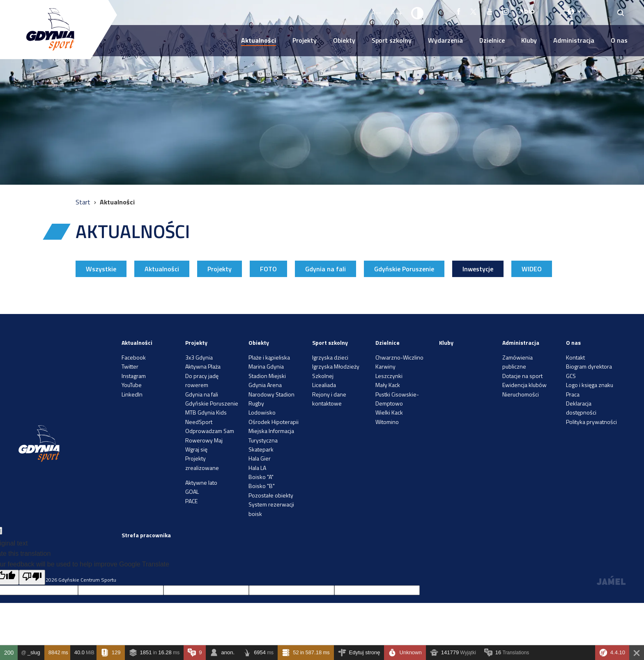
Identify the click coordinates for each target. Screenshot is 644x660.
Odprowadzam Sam (210, 431)
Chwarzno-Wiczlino (399, 357)
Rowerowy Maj (204, 440)
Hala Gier (260, 458)
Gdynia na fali (325, 269)
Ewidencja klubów (524, 385)
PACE (191, 501)
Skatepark (261, 449)
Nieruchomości (521, 394)
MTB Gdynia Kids (206, 412)
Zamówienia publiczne (517, 362)
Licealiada (324, 385)
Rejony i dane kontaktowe (329, 399)
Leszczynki (389, 376)
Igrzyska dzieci (330, 357)
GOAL (192, 492)
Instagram (134, 376)
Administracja (574, 40)
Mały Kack (388, 385)
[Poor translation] (32, 577)
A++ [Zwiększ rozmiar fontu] (397, 12)
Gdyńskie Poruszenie (404, 269)
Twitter (130, 366)
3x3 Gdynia (199, 357)
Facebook (134, 357)
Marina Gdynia (266, 366)
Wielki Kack (389, 412)
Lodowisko (262, 412)
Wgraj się (196, 449)
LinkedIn (132, 394)
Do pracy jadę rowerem (202, 380)
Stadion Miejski (267, 376)
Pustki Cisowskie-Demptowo (397, 399)
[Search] (621, 13)
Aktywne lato (201, 482)
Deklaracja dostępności (581, 408)
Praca (573, 394)
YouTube (132, 385)
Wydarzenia (445, 40)
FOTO (268, 269)
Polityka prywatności (591, 422)
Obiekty (344, 40)
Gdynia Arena (265, 385)
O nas (619, 40)
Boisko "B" (262, 486)
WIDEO (532, 269)
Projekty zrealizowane (202, 463)
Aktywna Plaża (203, 366)
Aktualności (259, 40)
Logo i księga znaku (590, 385)
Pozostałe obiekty (271, 495)
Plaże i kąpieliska (269, 357)
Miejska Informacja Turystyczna (271, 435)
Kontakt (575, 357)
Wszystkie (101, 269)
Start (84, 202)
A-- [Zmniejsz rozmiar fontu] (376, 12)
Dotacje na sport (522, 376)
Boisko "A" (261, 477)
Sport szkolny (392, 40)
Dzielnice (492, 40)
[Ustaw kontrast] (418, 13)
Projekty (305, 40)
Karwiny (385, 366)
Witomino (387, 422)
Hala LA (257, 468)
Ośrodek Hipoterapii (274, 422)
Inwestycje (478, 269)
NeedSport (199, 422)
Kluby (529, 40)
